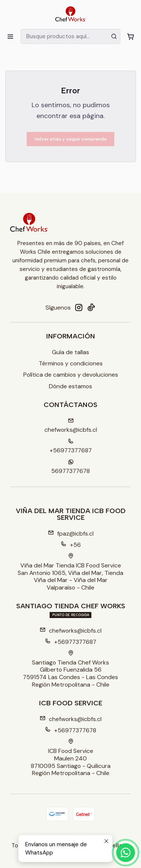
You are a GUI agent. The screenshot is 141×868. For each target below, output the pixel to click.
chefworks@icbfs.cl (70, 631)
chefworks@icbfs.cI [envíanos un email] (71, 426)
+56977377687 (70, 642)
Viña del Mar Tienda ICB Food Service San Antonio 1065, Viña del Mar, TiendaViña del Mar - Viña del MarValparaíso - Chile (70, 572)
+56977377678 (70, 730)
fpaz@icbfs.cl (71, 534)
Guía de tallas (70, 352)
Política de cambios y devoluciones (71, 375)
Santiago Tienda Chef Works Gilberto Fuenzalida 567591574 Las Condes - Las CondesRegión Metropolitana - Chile (70, 669)
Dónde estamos (70, 386)
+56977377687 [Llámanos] (71, 447)
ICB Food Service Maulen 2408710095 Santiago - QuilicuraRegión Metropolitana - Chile (71, 758)
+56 (71, 545)
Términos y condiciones (71, 363)
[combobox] (70, 36)
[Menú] (11, 37)
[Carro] (130, 37)
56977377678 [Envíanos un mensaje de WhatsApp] (70, 467)
